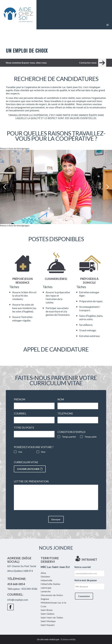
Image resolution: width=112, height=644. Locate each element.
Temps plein (91, 437)
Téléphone (66, 414)
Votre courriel (82, 567)
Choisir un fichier (30, 469)
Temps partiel (69, 437)
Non (43, 452)
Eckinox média (68, 639)
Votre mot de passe (85, 580)
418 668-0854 (16, 584)
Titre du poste (25, 428)
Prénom (20, 399)
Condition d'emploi (71, 432)
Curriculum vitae (26, 462)
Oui (20, 452)
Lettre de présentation (31, 481)
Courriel (21, 414)
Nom (62, 399)
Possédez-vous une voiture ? (34, 447)
